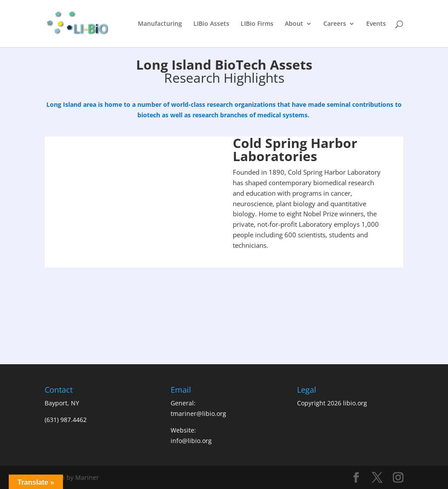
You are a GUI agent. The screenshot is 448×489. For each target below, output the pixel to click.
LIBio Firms (257, 24)
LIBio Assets (211, 24)
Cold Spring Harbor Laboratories (295, 150)
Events (376, 24)
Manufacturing (160, 24)
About (294, 24)
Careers (335, 24)
